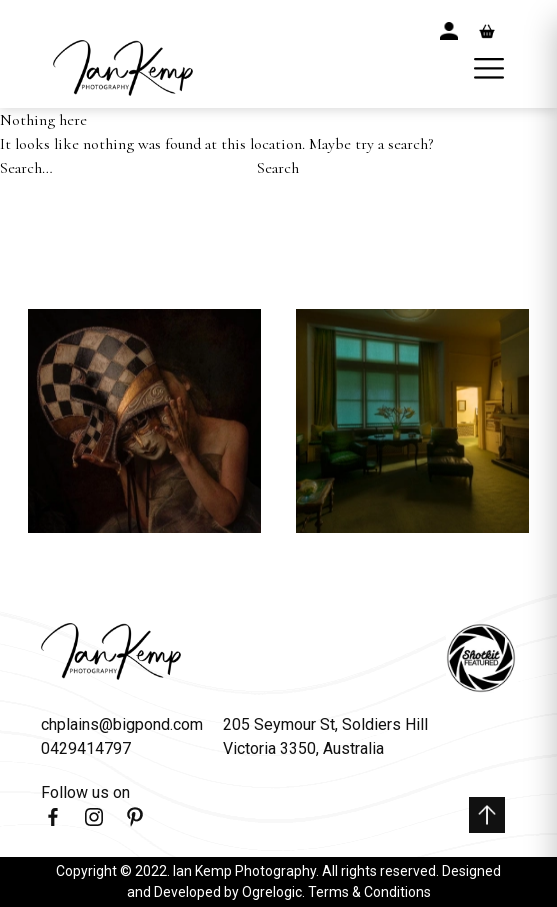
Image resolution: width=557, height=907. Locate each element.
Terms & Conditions (369, 892)
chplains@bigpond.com (122, 724)
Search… (26, 168)
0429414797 (86, 748)
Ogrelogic (272, 892)
